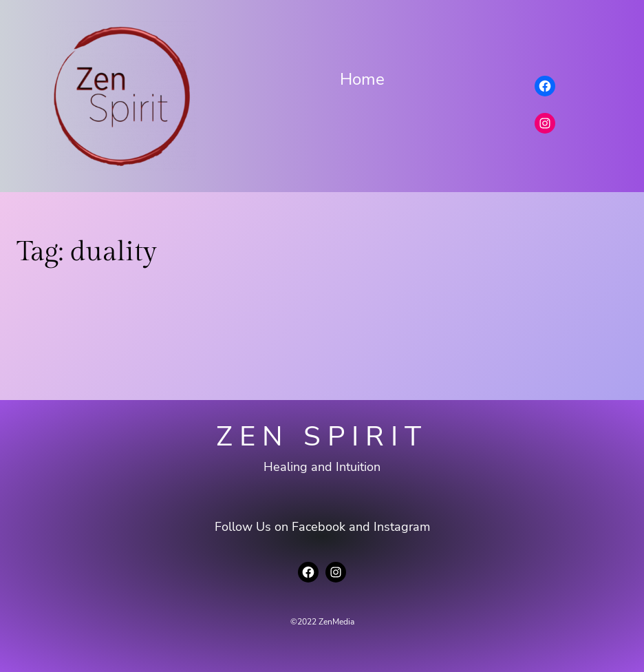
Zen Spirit (322, 437)
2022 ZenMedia (326, 622)
